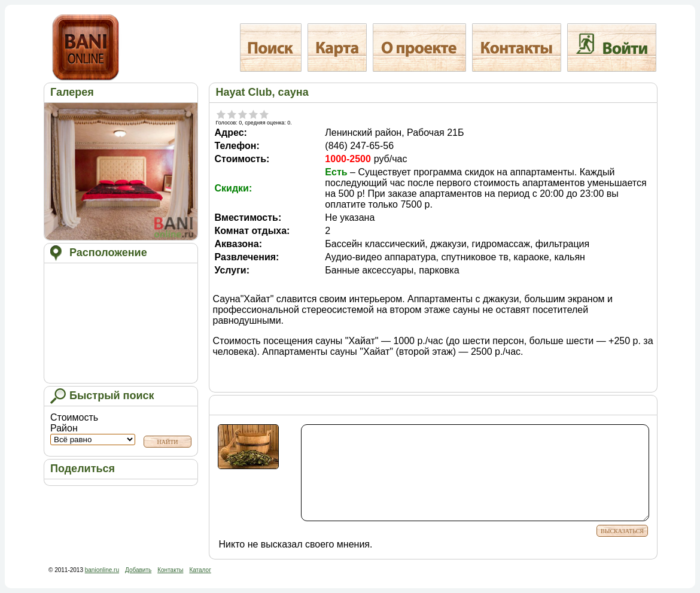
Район (93, 434)
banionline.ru (102, 570)
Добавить (138, 570)
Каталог (200, 570)
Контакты (170, 570)
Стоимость (74, 417)
